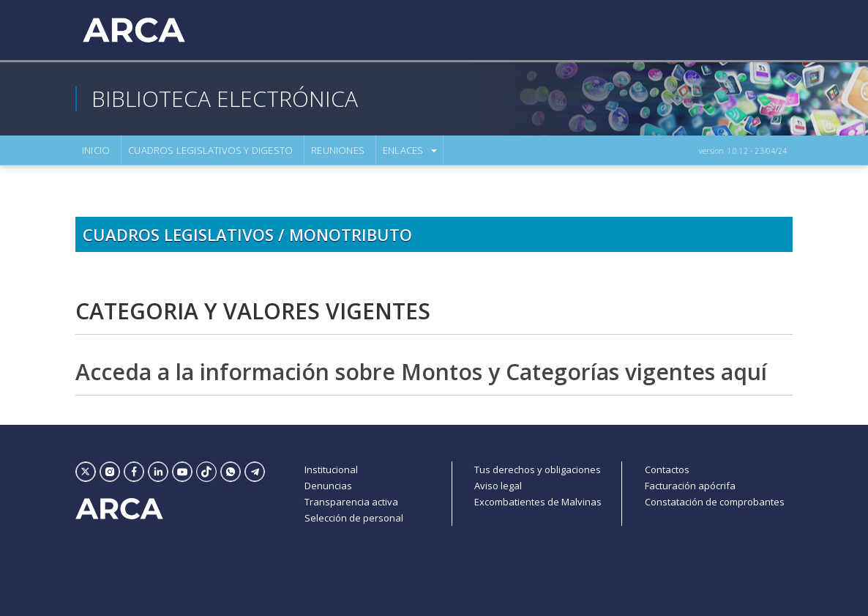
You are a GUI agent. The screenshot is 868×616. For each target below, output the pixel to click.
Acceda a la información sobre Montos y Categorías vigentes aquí (421, 372)
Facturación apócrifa (690, 486)
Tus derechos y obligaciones (538, 470)
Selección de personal (354, 518)
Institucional (331, 470)
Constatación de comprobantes (715, 502)
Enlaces (403, 150)
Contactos (667, 470)
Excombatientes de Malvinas (538, 502)
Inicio (96, 150)
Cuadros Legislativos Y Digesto (210, 150)
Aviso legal (498, 486)
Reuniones (338, 150)
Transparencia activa (351, 502)
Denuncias (328, 486)
